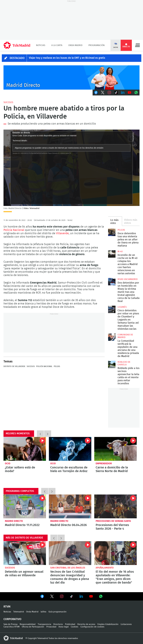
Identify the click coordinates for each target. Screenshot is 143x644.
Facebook (96, 93)
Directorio (58, 624)
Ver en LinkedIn (81, 596)
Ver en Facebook (42, 597)
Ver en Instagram (62, 596)
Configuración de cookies (92, 627)
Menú (137, 45)
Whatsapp (136, 93)
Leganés (122, 307)
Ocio (8, 463)
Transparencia (44, 624)
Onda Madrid (75, 45)
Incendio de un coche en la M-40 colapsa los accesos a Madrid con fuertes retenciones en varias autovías (112, 254)
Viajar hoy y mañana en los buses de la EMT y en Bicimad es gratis (67, 58)
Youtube (129, 93)
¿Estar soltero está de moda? (25, 449)
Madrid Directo (14, 521)
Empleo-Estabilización (108, 624)
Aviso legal (64, 627)
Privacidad (51, 627)
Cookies (75, 627)
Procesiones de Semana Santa (113, 521)
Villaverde (62, 233)
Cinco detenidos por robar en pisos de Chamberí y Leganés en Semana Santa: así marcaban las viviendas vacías (112, 309)
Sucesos (8, 102)
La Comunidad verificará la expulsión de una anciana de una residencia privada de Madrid (112, 337)
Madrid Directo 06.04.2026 (70, 506)
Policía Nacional (14, 230)
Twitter (103, 93)
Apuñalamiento (105, 568)
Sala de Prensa (10, 624)
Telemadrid (19, 612)
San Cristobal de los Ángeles (68, 568)
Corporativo (12, 619)
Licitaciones (126, 624)
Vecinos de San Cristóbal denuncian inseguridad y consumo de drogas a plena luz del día (70, 553)
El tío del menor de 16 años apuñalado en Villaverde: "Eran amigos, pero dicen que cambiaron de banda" (115, 553)
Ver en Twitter (52, 597)
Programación (96, 45)
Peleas (57, 366)
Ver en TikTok (71, 597)
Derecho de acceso (86, 624)
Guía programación (57, 612)
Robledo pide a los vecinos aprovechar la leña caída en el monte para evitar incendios (112, 364)
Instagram (109, 93)
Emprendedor (104, 463)
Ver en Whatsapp (101, 596)
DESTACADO (17, 58)
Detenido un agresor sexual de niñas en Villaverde (25, 553)
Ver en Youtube (91, 596)
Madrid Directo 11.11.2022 (25, 506)
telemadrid (13, 638)
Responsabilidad (28, 624)
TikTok (116, 93)
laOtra (43, 612)
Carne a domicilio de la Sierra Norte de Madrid (115, 449)
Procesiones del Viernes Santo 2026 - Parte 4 (115, 506)
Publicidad (70, 624)
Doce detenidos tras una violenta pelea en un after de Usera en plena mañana (112, 232)
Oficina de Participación (33, 627)
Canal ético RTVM (12, 627)
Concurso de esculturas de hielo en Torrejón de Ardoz (70, 449)
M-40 (120, 251)
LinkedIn (123, 93)
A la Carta (57, 45)
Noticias (41, 45)
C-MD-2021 (71, 77)
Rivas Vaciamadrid (128, 279)
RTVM (7, 607)
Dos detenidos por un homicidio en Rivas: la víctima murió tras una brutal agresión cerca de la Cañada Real (112, 282)
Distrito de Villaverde (14, 366)
